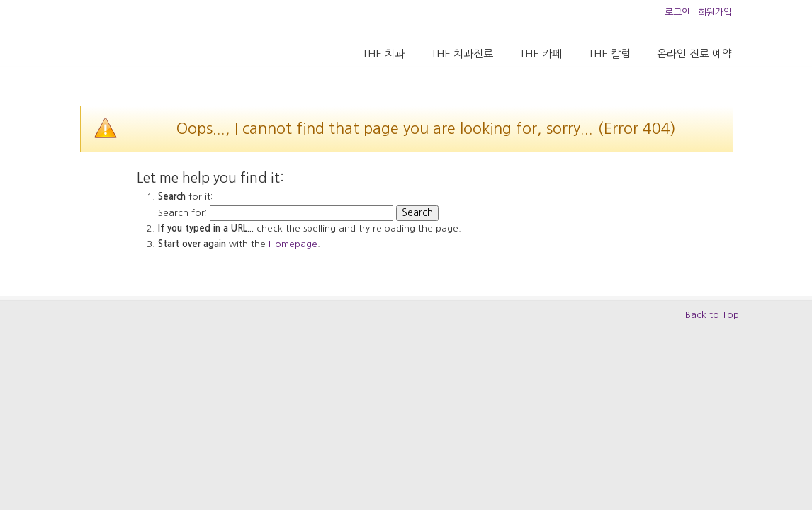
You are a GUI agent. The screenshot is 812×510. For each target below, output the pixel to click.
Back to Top (712, 315)
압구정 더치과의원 (139, 33)
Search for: (182, 213)
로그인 (677, 12)
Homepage (293, 244)
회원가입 (715, 12)
